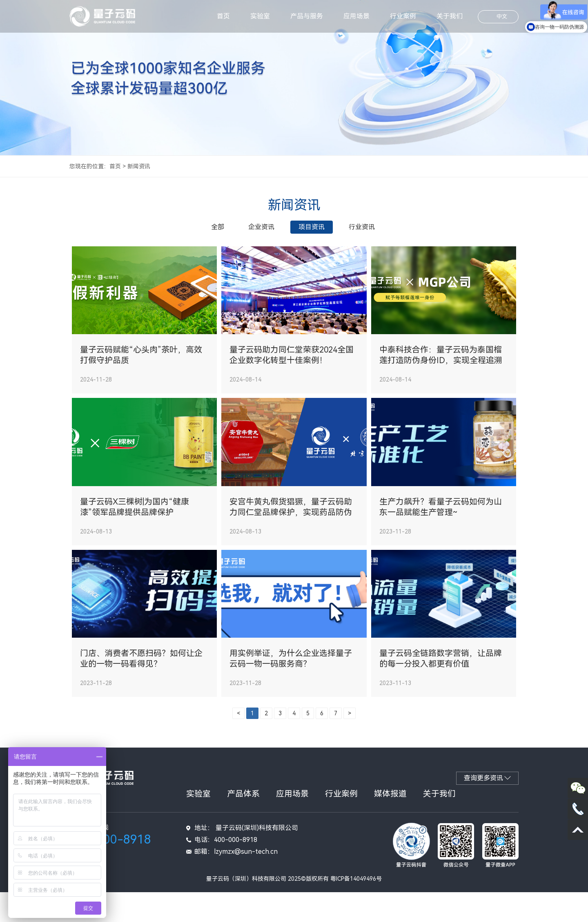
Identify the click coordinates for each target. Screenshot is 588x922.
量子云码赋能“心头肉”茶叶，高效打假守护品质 (141, 365)
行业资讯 (362, 227)
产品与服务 (307, 16)
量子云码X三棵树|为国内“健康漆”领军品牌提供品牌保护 (135, 527)
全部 (218, 227)
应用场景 (356, 16)
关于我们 (450, 16)
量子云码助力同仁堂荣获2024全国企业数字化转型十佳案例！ (292, 365)
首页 (223, 16)
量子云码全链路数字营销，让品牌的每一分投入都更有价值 (441, 689)
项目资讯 (312, 227)
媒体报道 (390, 824)
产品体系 (243, 824)
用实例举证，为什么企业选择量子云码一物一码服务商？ (291, 689)
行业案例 (403, 16)
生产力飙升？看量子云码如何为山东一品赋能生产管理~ (441, 527)
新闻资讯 (139, 166)
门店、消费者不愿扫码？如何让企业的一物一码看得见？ (141, 689)
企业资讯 (261, 227)
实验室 (260, 16)
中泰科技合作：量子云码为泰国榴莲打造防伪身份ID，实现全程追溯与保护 (441, 365)
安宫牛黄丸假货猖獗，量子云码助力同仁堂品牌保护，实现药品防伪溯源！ (291, 527)
